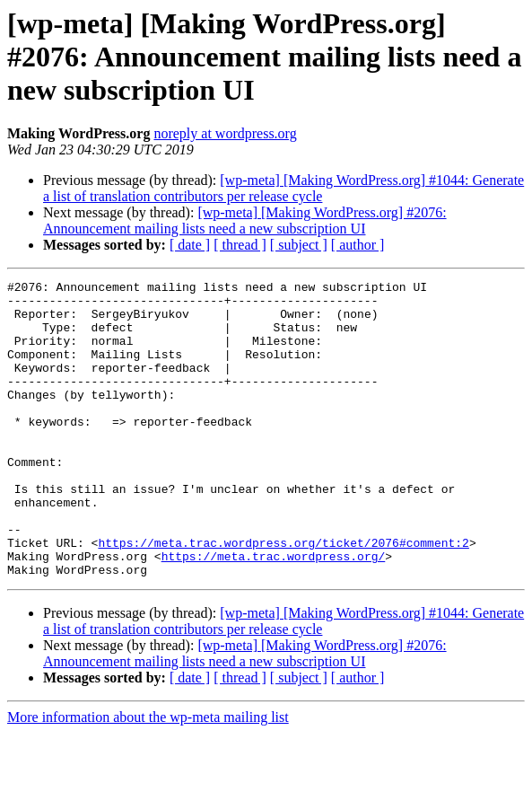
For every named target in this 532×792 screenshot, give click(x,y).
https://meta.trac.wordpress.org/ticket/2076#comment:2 (283, 596)
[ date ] (190, 245)
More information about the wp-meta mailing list (148, 776)
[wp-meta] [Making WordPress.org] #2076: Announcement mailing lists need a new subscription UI (245, 220)
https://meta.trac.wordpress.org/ (274, 612)
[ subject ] (299, 245)
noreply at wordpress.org (225, 133)
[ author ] (358, 245)
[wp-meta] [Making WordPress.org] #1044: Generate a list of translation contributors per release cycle (283, 188)
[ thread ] (240, 245)
